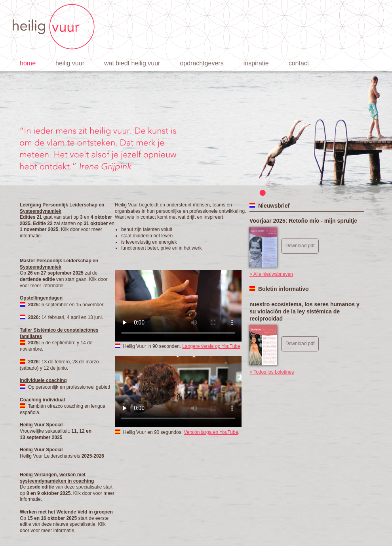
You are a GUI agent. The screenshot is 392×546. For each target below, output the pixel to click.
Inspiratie (256, 63)
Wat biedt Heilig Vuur (132, 63)
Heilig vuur (70, 63)
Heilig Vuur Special (41, 425)
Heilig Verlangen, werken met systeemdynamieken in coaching (57, 478)
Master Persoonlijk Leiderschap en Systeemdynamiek (59, 264)
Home (28, 63)
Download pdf (300, 246)
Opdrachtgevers (202, 63)
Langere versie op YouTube (211, 346)
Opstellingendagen (41, 298)
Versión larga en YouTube (211, 432)
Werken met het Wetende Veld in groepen (66, 512)
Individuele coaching (43, 380)
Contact (299, 63)
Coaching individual (42, 400)
